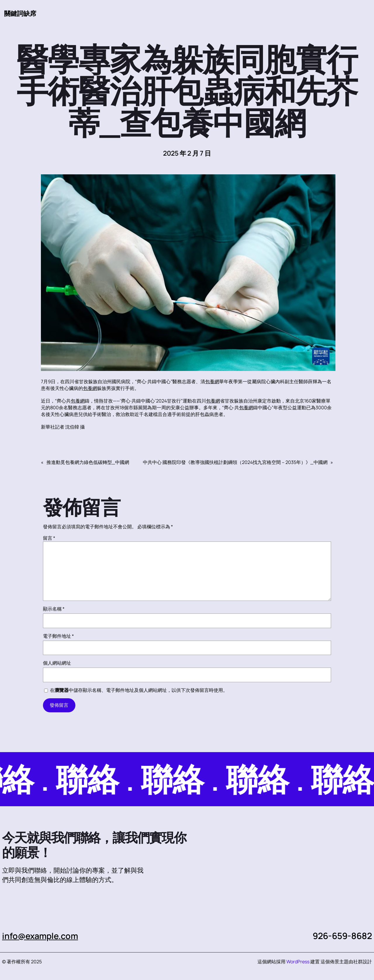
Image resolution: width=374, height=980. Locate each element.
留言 (49, 538)
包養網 (212, 382)
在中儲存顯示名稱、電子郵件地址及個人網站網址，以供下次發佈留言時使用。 (139, 690)
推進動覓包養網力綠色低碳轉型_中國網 (88, 463)
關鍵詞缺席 (20, 13)
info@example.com (41, 936)
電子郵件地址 (58, 636)
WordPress (298, 962)
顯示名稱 (54, 609)
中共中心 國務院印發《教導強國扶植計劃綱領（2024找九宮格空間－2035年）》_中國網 (235, 463)
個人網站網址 (57, 663)
